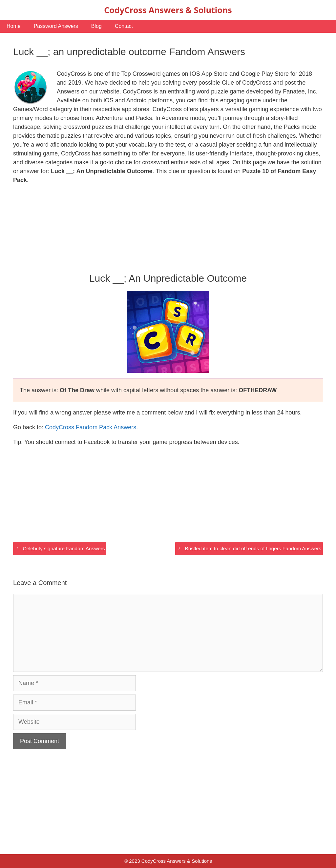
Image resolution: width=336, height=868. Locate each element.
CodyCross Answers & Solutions (168, 10)
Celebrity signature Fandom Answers (64, 548)
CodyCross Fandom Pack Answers (91, 427)
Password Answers (56, 26)
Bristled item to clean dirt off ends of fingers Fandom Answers (253, 548)
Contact (124, 26)
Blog (96, 26)
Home (14, 26)
